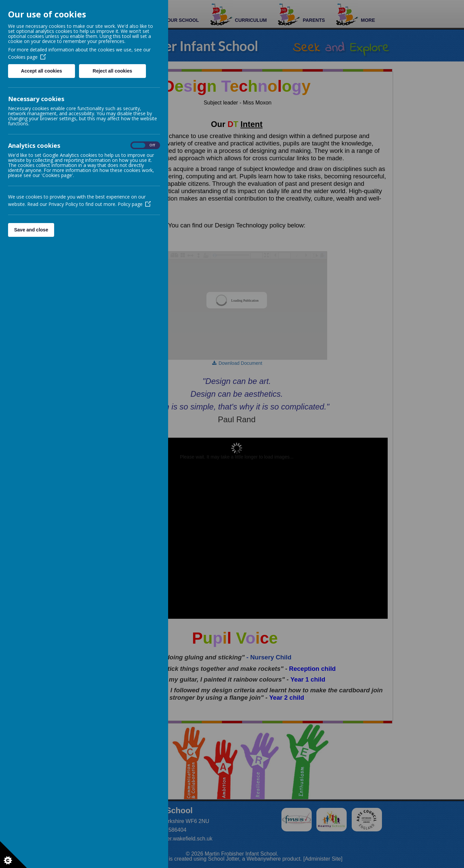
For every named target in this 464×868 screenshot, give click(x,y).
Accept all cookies (41, 71)
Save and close (31, 230)
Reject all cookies (113, 71)
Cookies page (27, 57)
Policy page (134, 204)
